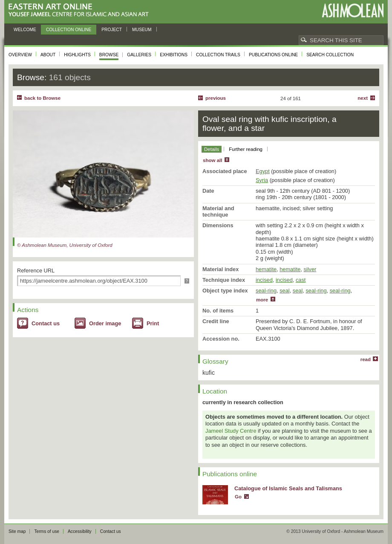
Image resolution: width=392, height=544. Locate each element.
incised (264, 280)
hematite (266, 269)
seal (284, 291)
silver (310, 269)
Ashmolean (353, 10)
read (366, 359)
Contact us (46, 323)
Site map (17, 531)
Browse (109, 55)
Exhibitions (174, 55)
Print (153, 323)
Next (363, 98)
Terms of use (47, 531)
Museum (142, 30)
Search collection (330, 55)
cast (301, 280)
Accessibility (80, 531)
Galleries (139, 55)
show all (212, 160)
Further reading (246, 149)
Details (212, 149)
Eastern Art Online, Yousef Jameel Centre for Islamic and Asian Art (81, 10)
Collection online (69, 30)
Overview (20, 55)
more (262, 300)
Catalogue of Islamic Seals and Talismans (288, 488)
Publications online (273, 55)
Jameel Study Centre (231, 431)
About (48, 55)
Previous (216, 98)
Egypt (263, 171)
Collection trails (218, 55)
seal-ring (266, 291)
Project (112, 30)
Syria (262, 180)
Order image (105, 323)
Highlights (77, 55)
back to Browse (42, 98)
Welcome (25, 30)
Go (238, 497)
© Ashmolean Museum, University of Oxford (65, 245)
